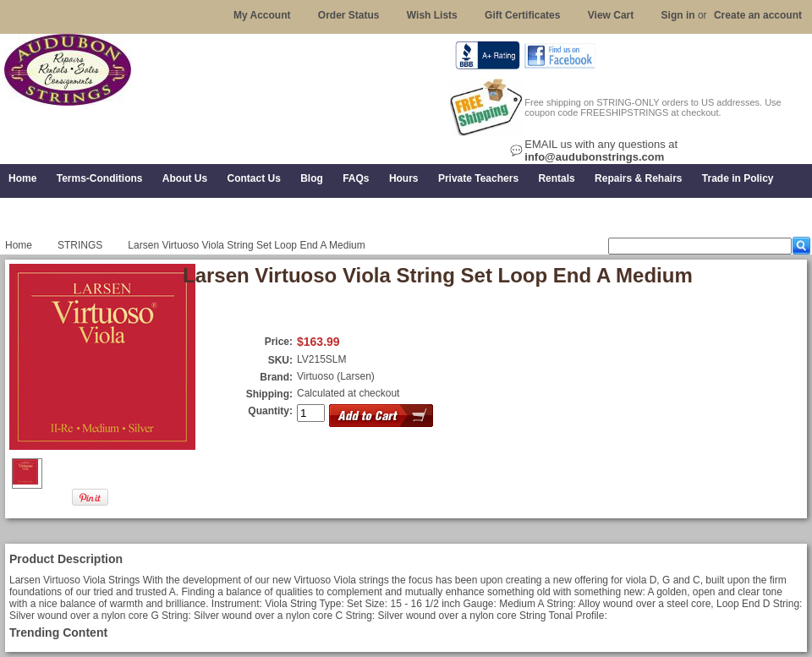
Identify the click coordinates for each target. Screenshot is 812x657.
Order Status (349, 15)
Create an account (758, 15)
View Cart (611, 15)
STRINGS (80, 245)
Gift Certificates (522, 15)
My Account (262, 15)
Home (19, 245)
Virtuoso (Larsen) (336, 376)
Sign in (678, 15)
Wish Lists (432, 15)
